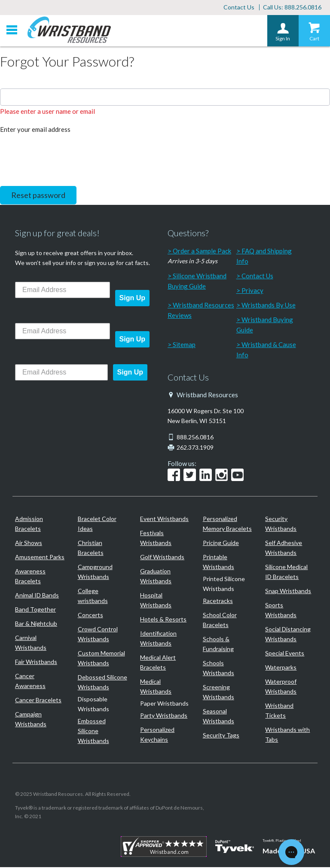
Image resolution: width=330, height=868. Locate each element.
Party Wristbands (164, 716)
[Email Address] (63, 291)
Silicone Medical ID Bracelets (286, 573)
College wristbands (93, 597)
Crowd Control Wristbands (98, 635)
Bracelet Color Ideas (97, 524)
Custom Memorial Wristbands (101, 659)
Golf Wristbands (162, 558)
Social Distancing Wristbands (288, 635)
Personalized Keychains (157, 735)
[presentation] (65, 159)
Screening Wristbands (218, 693)
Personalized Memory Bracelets (227, 524)
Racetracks (218, 602)
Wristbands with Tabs (287, 735)
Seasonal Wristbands (218, 717)
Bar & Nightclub (36, 624)
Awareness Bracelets (30, 577)
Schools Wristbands (218, 669)
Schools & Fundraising (218, 645)
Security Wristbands (281, 524)
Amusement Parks (40, 558)
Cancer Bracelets (38, 701)
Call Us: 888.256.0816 (292, 8)
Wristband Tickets (279, 711)
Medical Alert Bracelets (158, 663)
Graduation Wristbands (156, 577)
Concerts (90, 616)
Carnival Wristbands (31, 643)
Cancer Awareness (30, 682)
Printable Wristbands (218, 563)
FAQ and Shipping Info (264, 257)
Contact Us (239, 8)
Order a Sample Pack (202, 252)
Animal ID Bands (37, 596)
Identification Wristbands (158, 639)
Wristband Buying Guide (265, 326)
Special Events (285, 654)
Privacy (252, 291)
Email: (9, 81)
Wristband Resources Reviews (201, 311)
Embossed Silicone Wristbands (93, 732)
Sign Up (132, 299)
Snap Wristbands (288, 592)
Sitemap (184, 345)
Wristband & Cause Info (266, 350)
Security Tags (221, 736)
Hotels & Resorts (163, 620)
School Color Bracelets (220, 621)
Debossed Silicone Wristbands (102, 683)
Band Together (35, 610)
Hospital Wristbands (156, 601)
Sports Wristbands (281, 611)
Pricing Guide (221, 544)
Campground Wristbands (95, 573)
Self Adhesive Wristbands (284, 548)
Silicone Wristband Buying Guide (197, 282)
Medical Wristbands (156, 687)
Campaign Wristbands (31, 720)
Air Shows (29, 544)
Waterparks (281, 668)
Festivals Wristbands (156, 539)
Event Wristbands (164, 519)
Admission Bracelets (29, 524)
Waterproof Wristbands (281, 687)
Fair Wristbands (36, 662)
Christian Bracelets (91, 548)
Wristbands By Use (269, 306)
